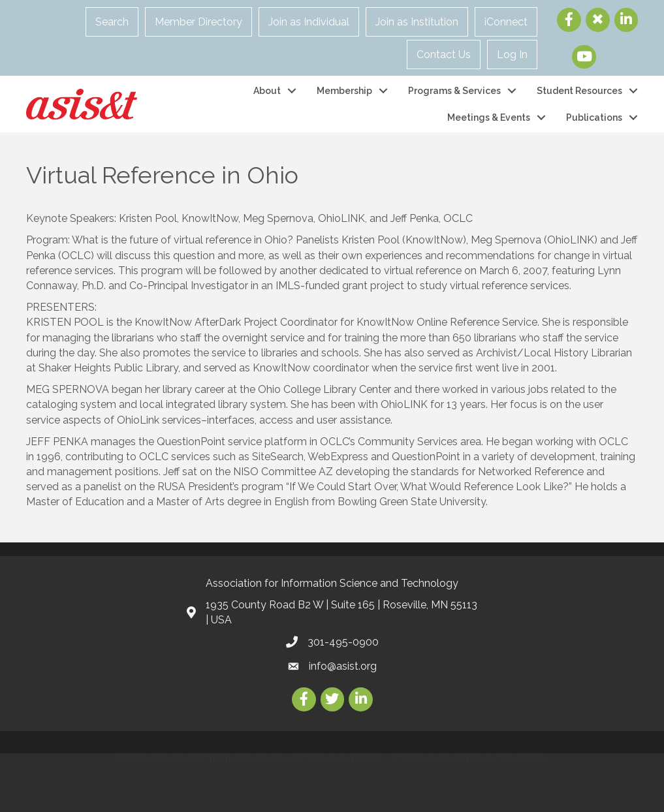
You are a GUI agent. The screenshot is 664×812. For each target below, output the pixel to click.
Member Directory (198, 22)
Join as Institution (417, 22)
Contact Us (444, 55)
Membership (344, 91)
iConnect (506, 22)
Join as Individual (309, 22)
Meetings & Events (489, 117)
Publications (594, 117)
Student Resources (579, 91)
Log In (512, 55)
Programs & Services (454, 91)
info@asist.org (343, 666)
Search (112, 22)
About (267, 91)
